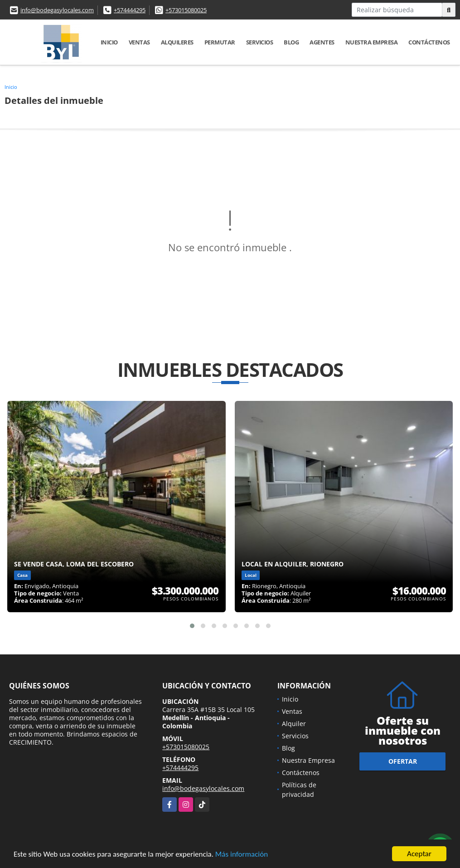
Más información (242, 855)
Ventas (139, 42)
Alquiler (294, 724)
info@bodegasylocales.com (57, 10)
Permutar (220, 42)
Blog (291, 42)
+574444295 (130, 10)
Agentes (322, 42)
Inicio (109, 42)
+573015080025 (186, 10)
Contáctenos (429, 42)
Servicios (260, 42)
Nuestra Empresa (372, 42)
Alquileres (177, 42)
